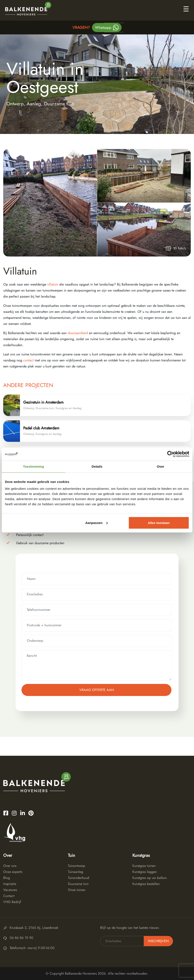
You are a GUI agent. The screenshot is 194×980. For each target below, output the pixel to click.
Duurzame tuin (78, 884)
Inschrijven (158, 941)
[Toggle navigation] (186, 9)
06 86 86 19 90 (21, 938)
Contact (9, 896)
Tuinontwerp (76, 866)
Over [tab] (161, 466)
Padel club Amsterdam (41, 428)
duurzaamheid (78, 333)
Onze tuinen (77, 890)
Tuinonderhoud (79, 878)
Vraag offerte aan (97, 690)
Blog (7, 878)
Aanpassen (96, 523)
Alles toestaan (159, 523)
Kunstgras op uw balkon (150, 878)
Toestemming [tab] (34, 466)
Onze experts (13, 872)
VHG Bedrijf (12, 902)
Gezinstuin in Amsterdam (43, 402)
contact (28, 360)
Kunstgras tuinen (144, 866)
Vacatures (10, 890)
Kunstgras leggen (145, 872)
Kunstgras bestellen (146, 884)
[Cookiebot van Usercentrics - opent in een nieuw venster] (170, 454)
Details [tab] (97, 466)
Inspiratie (10, 884)
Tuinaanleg (76, 872)
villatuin (53, 284)
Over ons (10, 866)
